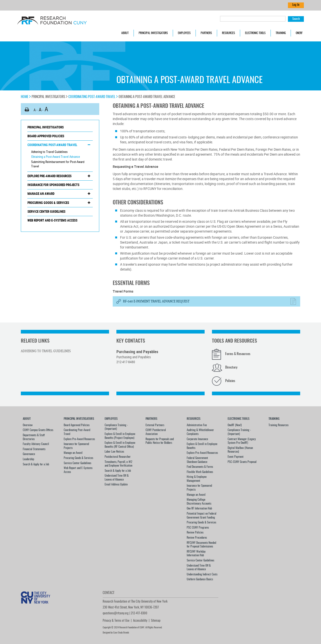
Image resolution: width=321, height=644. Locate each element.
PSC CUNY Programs (198, 528)
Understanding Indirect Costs (202, 574)
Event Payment (236, 457)
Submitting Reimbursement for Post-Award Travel (58, 164)
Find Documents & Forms (200, 467)
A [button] (35, 110)
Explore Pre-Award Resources (49, 176)
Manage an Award (41, 194)
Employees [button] (184, 33)
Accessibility (140, 621)
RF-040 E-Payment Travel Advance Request (156, 301)
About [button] (125, 33)
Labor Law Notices (114, 452)
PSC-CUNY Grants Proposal (242, 462)
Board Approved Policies (46, 136)
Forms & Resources (238, 354)
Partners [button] (206, 33)
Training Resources (278, 425)
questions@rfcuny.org (116, 613)
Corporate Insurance (197, 439)
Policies (230, 381)
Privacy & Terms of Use (116, 621)
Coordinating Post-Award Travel (93, 97)
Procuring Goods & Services (48, 203)
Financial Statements (34, 449)
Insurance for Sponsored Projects (53, 185)
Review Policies (195, 533)
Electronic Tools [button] (255, 33)
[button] (27, 110)
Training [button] (281, 33)
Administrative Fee (197, 425)
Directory (231, 368)
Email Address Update (116, 484)
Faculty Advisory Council (36, 444)
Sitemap (156, 621)
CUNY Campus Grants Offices (38, 430)
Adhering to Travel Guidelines (49, 152)
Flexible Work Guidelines (200, 472)
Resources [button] (228, 33)
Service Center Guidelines (46, 211)
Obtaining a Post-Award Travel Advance (56, 157)
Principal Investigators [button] (153, 33)
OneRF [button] (299, 33)
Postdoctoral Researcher (118, 457)
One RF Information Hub (199, 508)
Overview (28, 425)
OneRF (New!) (235, 425)
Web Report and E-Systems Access (52, 220)
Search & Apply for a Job (36, 464)
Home (26, 97)
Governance (29, 454)
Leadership (28, 459)
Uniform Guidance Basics (200, 579)
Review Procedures (197, 538)
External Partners (155, 425)
